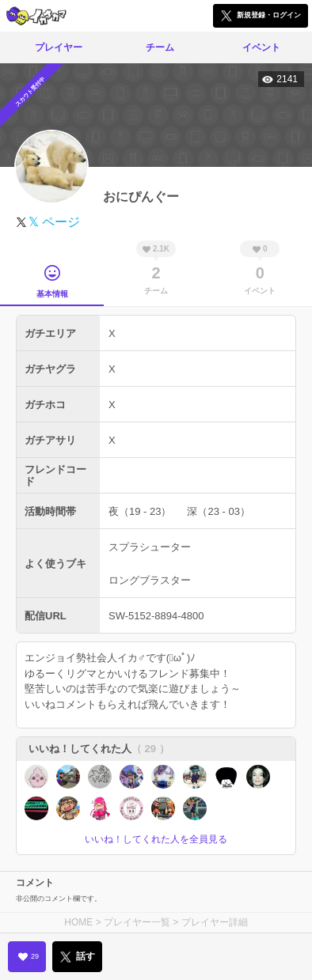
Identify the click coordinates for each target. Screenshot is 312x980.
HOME (78, 922)
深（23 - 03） (218, 511)
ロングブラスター (150, 580)
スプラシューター (150, 547)
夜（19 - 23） (140, 511)
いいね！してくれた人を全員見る (156, 839)
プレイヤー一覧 (137, 922)
